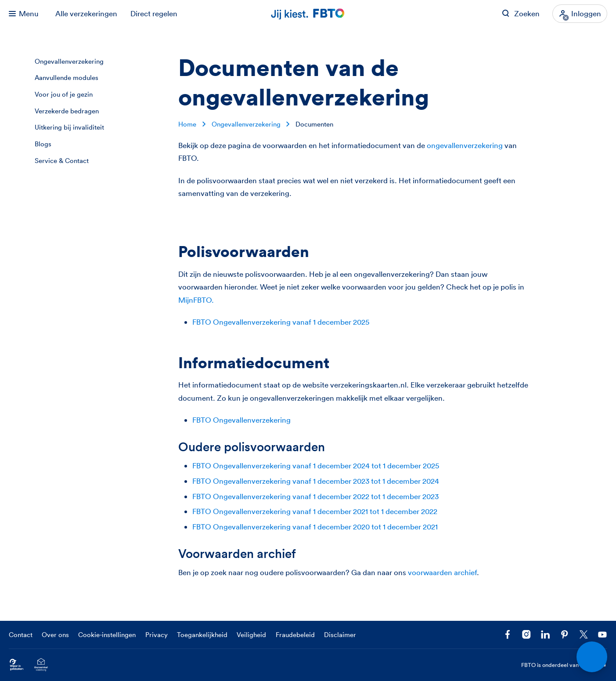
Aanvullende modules (67, 78)
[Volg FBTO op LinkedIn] (545, 634)
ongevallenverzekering (465, 145)
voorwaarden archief (442, 572)
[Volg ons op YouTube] (602, 634)
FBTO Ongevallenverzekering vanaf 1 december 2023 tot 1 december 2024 (316, 481)
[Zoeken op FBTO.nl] (521, 14)
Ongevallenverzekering (69, 61)
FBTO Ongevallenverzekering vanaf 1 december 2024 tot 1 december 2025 (316, 465)
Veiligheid (251, 635)
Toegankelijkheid (202, 635)
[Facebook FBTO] (508, 634)
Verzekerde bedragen (67, 111)
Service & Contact (62, 161)
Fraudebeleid (295, 635)
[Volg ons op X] (584, 634)
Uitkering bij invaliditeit (69, 127)
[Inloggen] (580, 14)
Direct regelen (154, 13)
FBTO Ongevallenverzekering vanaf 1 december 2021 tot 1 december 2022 (315, 511)
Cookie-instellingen (107, 635)
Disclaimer (340, 635)
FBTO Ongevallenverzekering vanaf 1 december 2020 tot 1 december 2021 (315, 527)
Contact (21, 635)
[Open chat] (592, 657)
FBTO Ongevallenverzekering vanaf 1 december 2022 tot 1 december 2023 (315, 496)
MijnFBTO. (196, 300)
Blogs (43, 144)
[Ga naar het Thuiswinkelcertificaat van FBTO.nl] (41, 665)
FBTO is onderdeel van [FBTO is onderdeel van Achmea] (564, 665)
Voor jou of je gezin (64, 94)
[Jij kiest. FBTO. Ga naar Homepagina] (308, 13)
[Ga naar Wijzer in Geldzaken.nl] (16, 665)
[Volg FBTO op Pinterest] (565, 634)
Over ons (55, 635)
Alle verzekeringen (86, 13)
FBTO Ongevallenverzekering (241, 420)
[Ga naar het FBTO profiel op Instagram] (526, 634)
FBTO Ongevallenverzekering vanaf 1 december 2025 (281, 322)
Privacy (157, 635)
